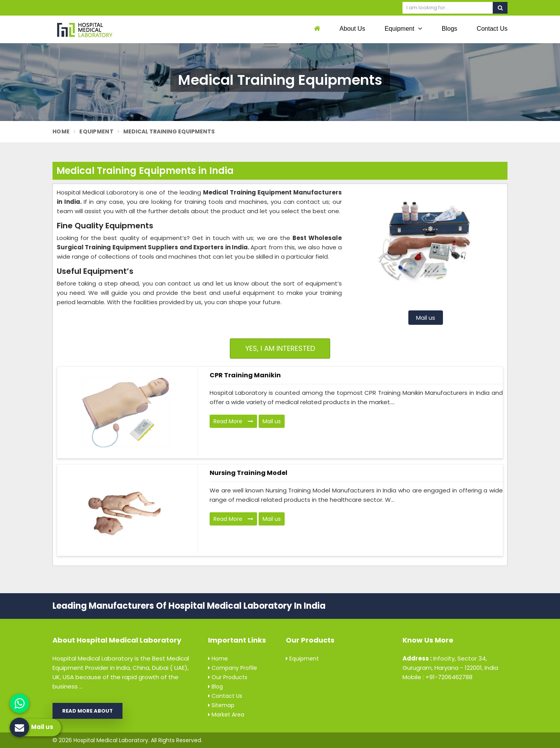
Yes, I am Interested (280, 348)
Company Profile (233, 668)
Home (61, 131)
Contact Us (492, 29)
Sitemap (221, 705)
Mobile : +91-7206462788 (437, 677)
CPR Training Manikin (245, 375)
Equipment (403, 28)
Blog (215, 687)
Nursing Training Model (248, 473)
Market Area (226, 715)
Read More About (87, 711)
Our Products (228, 677)
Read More (233, 421)
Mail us (426, 318)
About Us (352, 29)
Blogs (450, 29)
